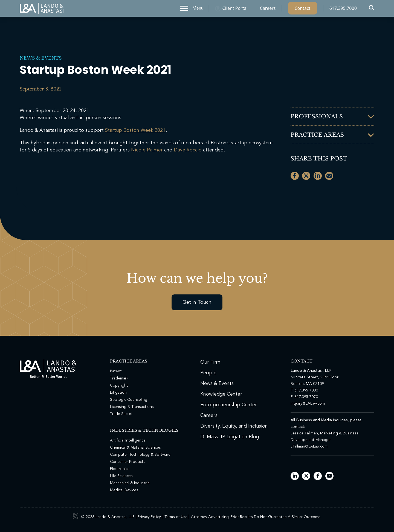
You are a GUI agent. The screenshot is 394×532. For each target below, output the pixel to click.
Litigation (118, 393)
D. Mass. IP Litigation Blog (230, 437)
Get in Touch (197, 302)
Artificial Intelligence (128, 440)
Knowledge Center (221, 394)
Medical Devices (124, 490)
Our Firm (210, 362)
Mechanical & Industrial (130, 483)
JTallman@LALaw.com (309, 446)
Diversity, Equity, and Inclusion (234, 426)
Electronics (120, 469)
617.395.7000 (343, 10)
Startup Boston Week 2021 (135, 130)
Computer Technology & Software (140, 455)
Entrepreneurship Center (229, 405)
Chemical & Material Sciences (135, 448)
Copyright (119, 385)
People (208, 373)
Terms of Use (176, 517)
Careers (268, 10)
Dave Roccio (188, 150)
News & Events (41, 58)
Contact (303, 10)
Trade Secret (121, 414)
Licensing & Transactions (132, 407)
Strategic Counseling (129, 400)
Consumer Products (128, 462)
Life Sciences (121, 476)
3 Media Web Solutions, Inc (76, 516)
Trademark (119, 378)
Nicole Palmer (147, 150)
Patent (116, 371)
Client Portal (235, 10)
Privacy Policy (149, 517)
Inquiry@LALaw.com (308, 404)
